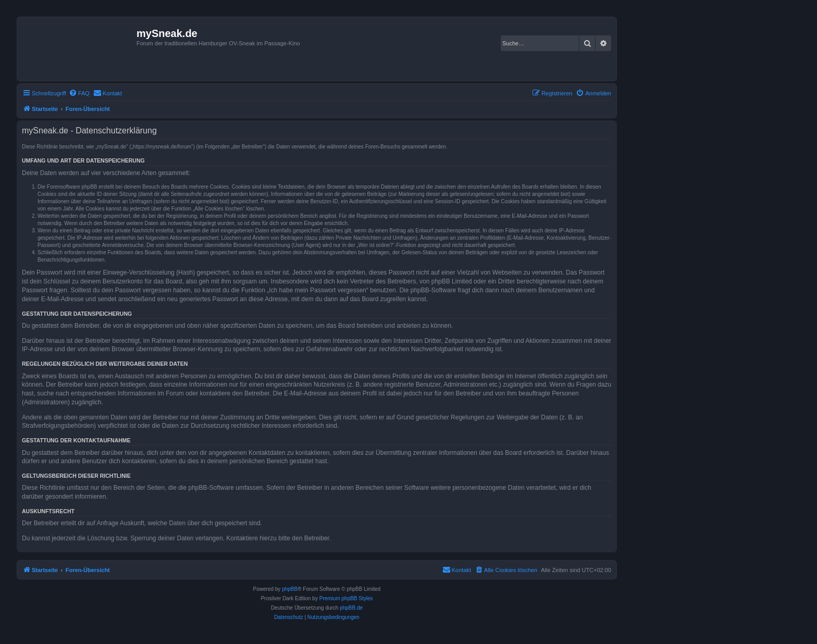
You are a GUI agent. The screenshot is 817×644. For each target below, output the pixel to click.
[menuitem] (79, 93)
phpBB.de (351, 608)
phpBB (290, 589)
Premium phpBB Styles (346, 598)
